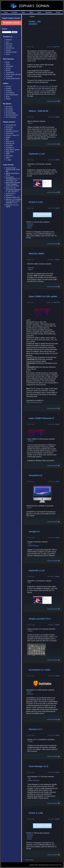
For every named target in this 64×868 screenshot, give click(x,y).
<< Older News (28, 860)
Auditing (8, 89)
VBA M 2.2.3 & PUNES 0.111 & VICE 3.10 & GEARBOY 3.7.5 (13, 201)
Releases (30, 224)
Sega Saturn (10, 152)
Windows (9, 40)
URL (30, 166)
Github (30, 123)
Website (30, 226)
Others (8, 54)
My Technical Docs (12, 115)
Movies (8, 70)
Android (8, 50)
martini (57, 117)
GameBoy (9, 129)
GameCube (10, 133)
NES (7, 139)
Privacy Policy (59, 865)
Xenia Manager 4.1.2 (38, 766)
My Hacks (9, 107)
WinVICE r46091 (36, 254)
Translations (10, 72)
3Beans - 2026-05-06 (38, 111)
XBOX (8, 158)
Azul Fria (57, 47)
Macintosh (9, 44)
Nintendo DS (10, 143)
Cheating (9, 91)
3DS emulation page (38, 90)
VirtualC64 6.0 (35, 475)
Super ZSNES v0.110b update (43, 296)
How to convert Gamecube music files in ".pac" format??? (13, 190)
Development (10, 93)
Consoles (9, 46)
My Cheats (9, 109)
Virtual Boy (9, 156)
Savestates (48, 12)
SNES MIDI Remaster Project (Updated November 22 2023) (13, 184)
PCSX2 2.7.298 (36, 813)
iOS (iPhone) (10, 48)
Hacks (39, 12)
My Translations (11, 117)
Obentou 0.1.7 (35, 729)
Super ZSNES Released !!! (41, 418)
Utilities (31, 12)
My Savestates (11, 113)
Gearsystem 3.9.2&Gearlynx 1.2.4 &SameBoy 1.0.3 (13, 179)
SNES (8, 154)
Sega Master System (13, 150)
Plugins (8, 99)
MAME (8, 137)
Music (23, 12)
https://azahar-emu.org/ (44, 86)
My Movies (9, 111)
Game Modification (12, 95)
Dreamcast (9, 127)
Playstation (9, 146)
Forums (32, 16)
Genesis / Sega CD (12, 135)
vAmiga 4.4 (34, 532)
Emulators (15, 12)
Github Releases (34, 546)
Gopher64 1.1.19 (37, 570)
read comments (52, 101)
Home (6, 12)
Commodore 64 (11, 125)
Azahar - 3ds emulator (35, 23)
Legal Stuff (52, 865)
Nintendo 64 (10, 141)
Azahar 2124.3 (11, 193)
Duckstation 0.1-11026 (39, 670)
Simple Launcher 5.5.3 (39, 619)
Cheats (58, 12)
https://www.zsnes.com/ (34, 402)
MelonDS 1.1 (10, 195)
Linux (8, 42)
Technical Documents (13, 79)
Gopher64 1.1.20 (37, 154)
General (8, 86)
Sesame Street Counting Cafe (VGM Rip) (13, 170)
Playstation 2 (10, 148)
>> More (9, 160)
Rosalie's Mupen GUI (13, 197)
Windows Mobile (11, 52)
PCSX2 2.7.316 (36, 202)
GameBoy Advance (12, 131)
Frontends (9, 76)
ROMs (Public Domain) (13, 74)
